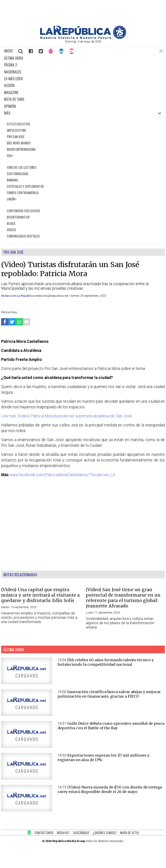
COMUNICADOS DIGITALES (23, 236)
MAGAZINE (11, 92)
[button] (161, 51)
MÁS (7, 113)
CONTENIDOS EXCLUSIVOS (23, 211)
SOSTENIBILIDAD (18, 174)
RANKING (12, 180)
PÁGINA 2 (11, 65)
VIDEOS (11, 230)
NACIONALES (13, 72)
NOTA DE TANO (14, 99)
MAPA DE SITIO (129, 833)
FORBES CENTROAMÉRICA (23, 193)
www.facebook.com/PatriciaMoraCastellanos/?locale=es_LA (62, 475)
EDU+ (10, 156)
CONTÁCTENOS (44, 833)
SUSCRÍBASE (81, 833)
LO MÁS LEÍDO (14, 79)
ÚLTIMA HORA (14, 58)
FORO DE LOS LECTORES (22, 167)
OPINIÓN (10, 106)
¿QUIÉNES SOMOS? (105, 833)
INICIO (8, 51)
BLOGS (11, 223)
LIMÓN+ (12, 199)
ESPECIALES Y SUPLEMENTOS (25, 186)
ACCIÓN (9, 85)
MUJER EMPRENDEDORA (21, 149)
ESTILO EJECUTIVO (18, 124)
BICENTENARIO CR (18, 217)
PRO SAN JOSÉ (16, 137)
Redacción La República (18, 296)
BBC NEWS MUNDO (19, 143)
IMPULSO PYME (17, 130)
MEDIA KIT (63, 833)
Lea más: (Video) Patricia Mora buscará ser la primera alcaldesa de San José (67, 416)
